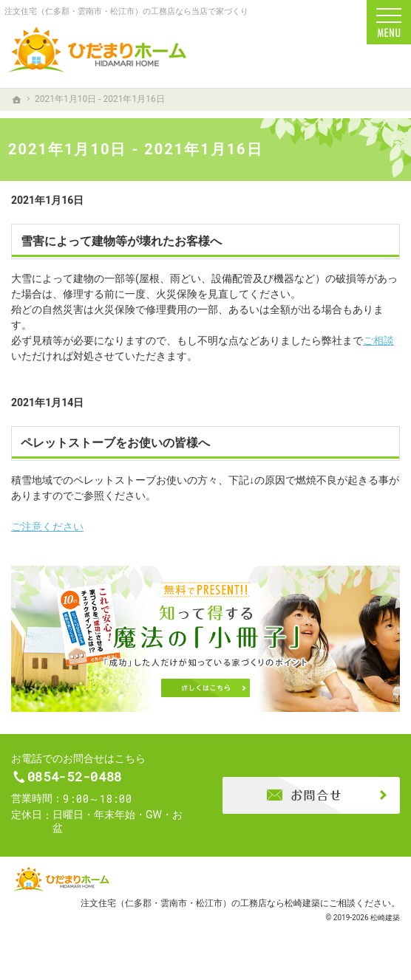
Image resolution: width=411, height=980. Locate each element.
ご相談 (378, 340)
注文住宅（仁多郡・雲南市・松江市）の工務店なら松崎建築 (200, 909)
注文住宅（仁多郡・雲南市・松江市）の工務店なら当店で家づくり (126, 11)
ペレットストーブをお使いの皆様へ (115, 443)
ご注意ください (47, 527)
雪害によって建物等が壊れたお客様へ (121, 241)
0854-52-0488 (105, 780)
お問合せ (311, 798)
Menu (389, 22)
